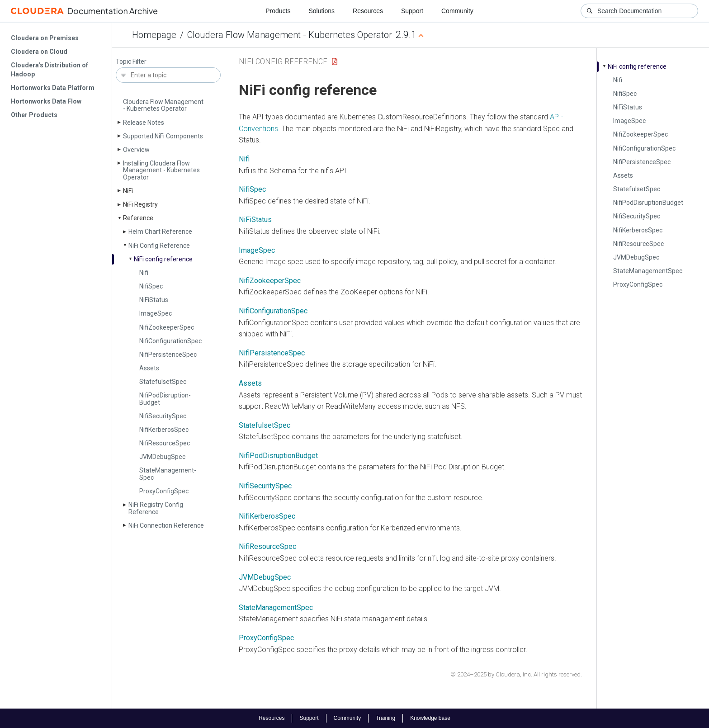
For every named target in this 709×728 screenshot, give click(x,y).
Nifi (144, 273)
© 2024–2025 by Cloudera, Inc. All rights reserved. (516, 674)
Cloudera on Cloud (39, 52)
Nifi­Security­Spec (163, 416)
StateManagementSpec (276, 607)
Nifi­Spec (151, 286)
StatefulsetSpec (265, 425)
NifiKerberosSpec (267, 516)
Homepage (154, 35)
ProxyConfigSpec (266, 638)
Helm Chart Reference (160, 232)
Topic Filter (131, 62)
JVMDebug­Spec (162, 457)
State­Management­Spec (168, 474)
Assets (149, 368)
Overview (136, 150)
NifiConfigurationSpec (273, 311)
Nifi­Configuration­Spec (170, 341)
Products (278, 11)
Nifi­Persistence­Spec (168, 355)
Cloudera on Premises (45, 38)
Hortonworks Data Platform (53, 88)
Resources (368, 11)
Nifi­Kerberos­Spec (164, 430)
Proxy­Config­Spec (164, 491)
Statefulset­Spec (163, 382)
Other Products (34, 115)
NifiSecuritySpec (265, 486)
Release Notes (144, 123)
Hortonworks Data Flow (46, 101)
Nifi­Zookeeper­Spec (167, 327)
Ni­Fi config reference (163, 259)
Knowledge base (430, 718)
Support (412, 11)
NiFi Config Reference (283, 61)
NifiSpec (252, 189)
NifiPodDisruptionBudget (278, 456)
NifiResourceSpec (267, 546)
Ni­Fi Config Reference (159, 246)
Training (385, 718)
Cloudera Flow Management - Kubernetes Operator (290, 35)
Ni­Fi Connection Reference (166, 525)
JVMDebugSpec (265, 577)
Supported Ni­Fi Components (163, 136)
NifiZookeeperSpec (270, 281)
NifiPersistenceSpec (272, 353)
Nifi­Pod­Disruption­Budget (165, 399)
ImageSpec (257, 250)
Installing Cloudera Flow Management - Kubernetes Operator (161, 170)
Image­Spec (156, 313)
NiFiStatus (255, 220)
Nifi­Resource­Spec (165, 443)
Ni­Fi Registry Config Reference (156, 508)
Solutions (321, 11)
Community (457, 11)
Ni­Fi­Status (154, 300)
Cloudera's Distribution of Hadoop (50, 70)
